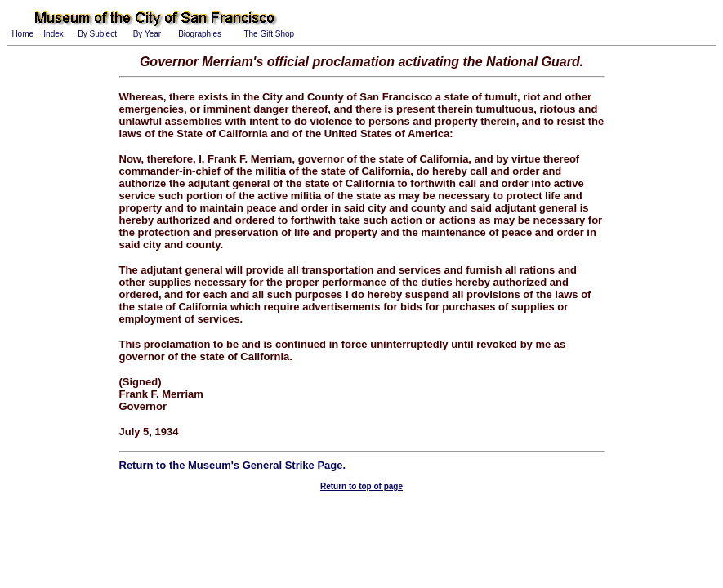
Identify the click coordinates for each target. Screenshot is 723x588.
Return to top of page (361, 486)
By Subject (97, 34)
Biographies (200, 34)
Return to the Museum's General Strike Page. (233, 465)
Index (53, 34)
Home (22, 34)
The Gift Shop (269, 34)
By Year (147, 34)
